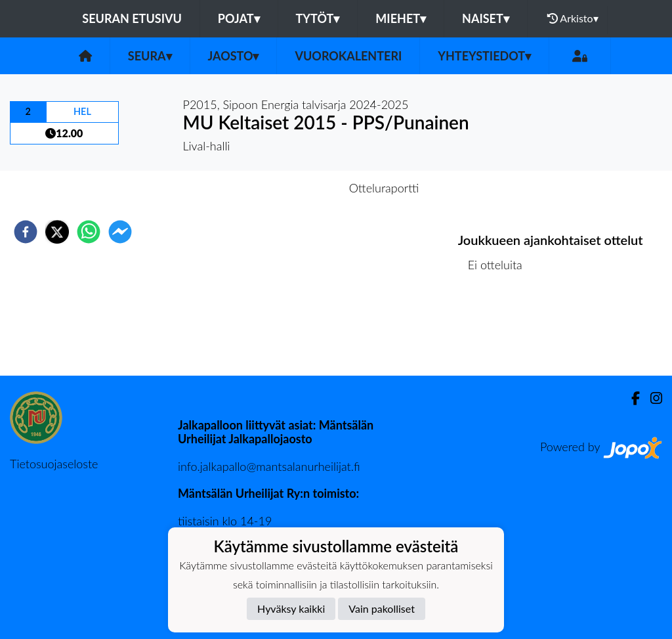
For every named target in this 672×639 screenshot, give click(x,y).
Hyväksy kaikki (291, 608)
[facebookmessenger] (120, 232)
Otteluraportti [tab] (384, 188)
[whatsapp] (89, 232)
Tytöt (318, 18)
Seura (150, 56)
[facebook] (26, 232)
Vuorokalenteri (348, 56)
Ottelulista (500, 331)
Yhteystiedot (484, 56)
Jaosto (234, 56)
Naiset (486, 18)
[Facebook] (630, 398)
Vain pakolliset (382, 608)
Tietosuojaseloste (54, 464)
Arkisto (573, 18)
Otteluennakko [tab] (291, 188)
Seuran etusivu (132, 18)
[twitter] (57, 232)
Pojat (239, 18)
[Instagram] (651, 398)
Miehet (401, 18)
